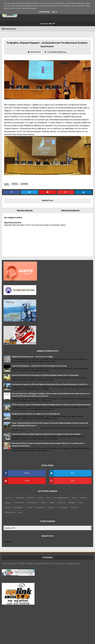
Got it (54, 12)
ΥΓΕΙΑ (20, 513)
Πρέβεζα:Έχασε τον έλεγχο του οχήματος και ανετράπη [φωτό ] (36, 414)
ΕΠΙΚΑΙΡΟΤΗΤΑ (19, 503)
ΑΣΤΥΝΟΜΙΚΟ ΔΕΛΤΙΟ (61, 498)
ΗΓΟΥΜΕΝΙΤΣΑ (33, 503)
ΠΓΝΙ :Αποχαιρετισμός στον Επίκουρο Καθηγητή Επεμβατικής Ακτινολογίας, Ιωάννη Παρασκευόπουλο (51, 405)
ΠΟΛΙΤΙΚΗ (29, 508)
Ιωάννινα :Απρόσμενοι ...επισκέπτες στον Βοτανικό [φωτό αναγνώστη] (39, 366)
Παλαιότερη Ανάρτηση (70, 210)
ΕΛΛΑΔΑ (8, 503)
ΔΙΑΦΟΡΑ (84, 498)
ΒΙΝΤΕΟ (75, 498)
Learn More (44, 12)
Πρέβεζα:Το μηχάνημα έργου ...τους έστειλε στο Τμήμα (32, 357)
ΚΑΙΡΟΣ (81, 503)
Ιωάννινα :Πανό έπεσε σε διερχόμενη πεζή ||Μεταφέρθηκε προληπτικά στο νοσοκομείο (45, 375)
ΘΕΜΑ (52, 503)
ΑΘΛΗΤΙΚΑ (30, 498)
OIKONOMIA (20, 498)
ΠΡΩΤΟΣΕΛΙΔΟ (63, 508)
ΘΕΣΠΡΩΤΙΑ (61, 503)
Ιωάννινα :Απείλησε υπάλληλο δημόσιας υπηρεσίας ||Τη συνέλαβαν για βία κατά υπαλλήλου (46, 434)
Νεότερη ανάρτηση (25, 210)
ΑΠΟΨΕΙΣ (40, 498)
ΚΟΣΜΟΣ (8, 508)
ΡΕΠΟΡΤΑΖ (75, 508)
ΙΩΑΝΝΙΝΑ (24, 184)
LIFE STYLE (9, 498)
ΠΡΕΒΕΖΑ (51, 508)
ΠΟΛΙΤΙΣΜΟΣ (40, 508)
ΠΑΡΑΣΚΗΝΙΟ (19, 508)
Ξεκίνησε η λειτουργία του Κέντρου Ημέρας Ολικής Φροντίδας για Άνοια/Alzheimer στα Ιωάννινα (49, 384)
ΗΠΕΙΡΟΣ (15, 184)
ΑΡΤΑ (49, 498)
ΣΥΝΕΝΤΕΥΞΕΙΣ (10, 513)
